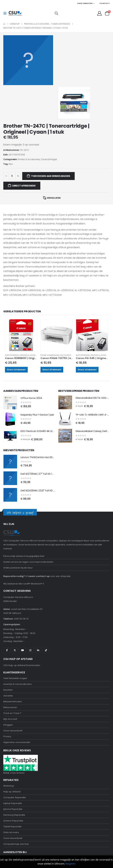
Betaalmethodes (13, 666)
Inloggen (8, 689)
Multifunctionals (68, 320)
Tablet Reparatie (12, 791)
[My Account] (100, 13)
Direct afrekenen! (16, 334)
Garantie (8, 660)
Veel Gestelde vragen (15, 643)
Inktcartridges (12, 320)
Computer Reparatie (15, 762)
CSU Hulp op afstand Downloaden (22, 630)
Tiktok (46, 615)
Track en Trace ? (12, 678)
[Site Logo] (15, 13)
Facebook (7, 615)
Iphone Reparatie (13, 774)
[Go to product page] (21, 300)
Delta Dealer (10, 566)
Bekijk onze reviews (14, 737)
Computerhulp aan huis (16, 809)
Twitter (15, 615)
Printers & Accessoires (31, 320)
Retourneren (10, 672)
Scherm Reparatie (13, 785)
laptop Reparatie (13, 768)
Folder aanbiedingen (50, 320)
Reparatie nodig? (14, 541)
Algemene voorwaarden (17, 707)
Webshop (9, 750)
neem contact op (39, 541)
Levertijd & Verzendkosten (18, 649)
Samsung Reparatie (14, 779)
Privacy (7, 701)
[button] (6, 13)
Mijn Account (10, 684)
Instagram (30, 615)
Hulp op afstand (12, 756)
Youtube (23, 615)
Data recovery (11, 797)
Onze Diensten (85, 3)
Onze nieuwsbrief (13, 695)
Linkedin (38, 615)
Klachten (8, 654)
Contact (105, 3)
